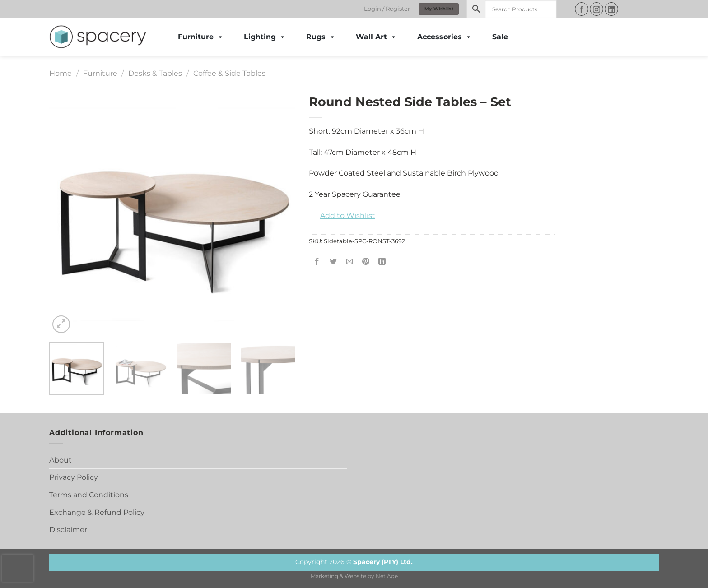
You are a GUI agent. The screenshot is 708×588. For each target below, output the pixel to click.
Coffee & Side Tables (229, 73)
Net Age (387, 576)
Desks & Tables (155, 73)
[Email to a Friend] (350, 262)
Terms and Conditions (89, 495)
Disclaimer (68, 530)
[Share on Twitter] (333, 262)
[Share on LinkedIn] (382, 262)
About (61, 460)
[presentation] (18, 568)
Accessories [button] (445, 37)
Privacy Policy (74, 477)
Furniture (100, 73)
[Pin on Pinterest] (366, 262)
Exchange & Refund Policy (97, 512)
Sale (500, 37)
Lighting (265, 37)
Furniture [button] (201, 37)
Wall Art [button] (376, 37)
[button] (342, 216)
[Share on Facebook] (317, 262)
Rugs (321, 37)
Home (61, 73)
